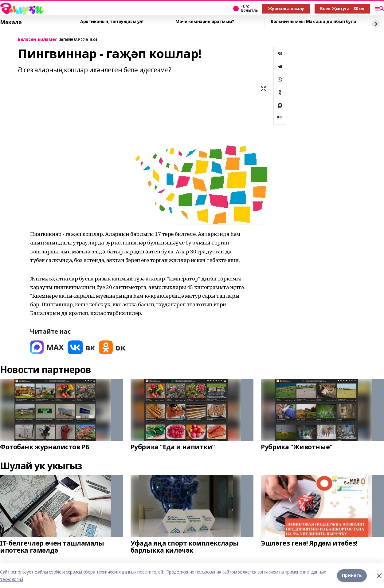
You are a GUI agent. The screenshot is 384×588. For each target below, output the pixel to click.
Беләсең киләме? (37, 40)
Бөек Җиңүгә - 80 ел (342, 8)
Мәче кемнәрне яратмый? (205, 22)
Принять (352, 576)
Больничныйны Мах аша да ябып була (313, 22)
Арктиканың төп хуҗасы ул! (112, 22)
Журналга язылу (286, 8)
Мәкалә (11, 22)
